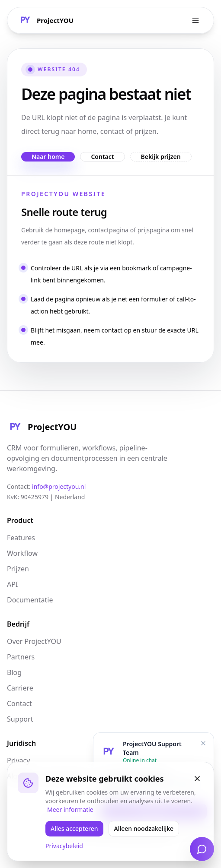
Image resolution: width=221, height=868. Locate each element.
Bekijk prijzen (161, 157)
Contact (102, 157)
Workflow (22, 553)
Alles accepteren (74, 828)
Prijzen (18, 569)
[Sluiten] (197, 779)
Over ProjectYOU (34, 641)
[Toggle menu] (195, 20)
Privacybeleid (64, 846)
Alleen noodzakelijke (144, 828)
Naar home (48, 157)
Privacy (18, 760)
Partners (21, 657)
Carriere (20, 688)
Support (20, 719)
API (12, 584)
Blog (14, 672)
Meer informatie (70, 809)
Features (21, 538)
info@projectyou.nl (59, 486)
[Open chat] (202, 849)
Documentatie (30, 600)
